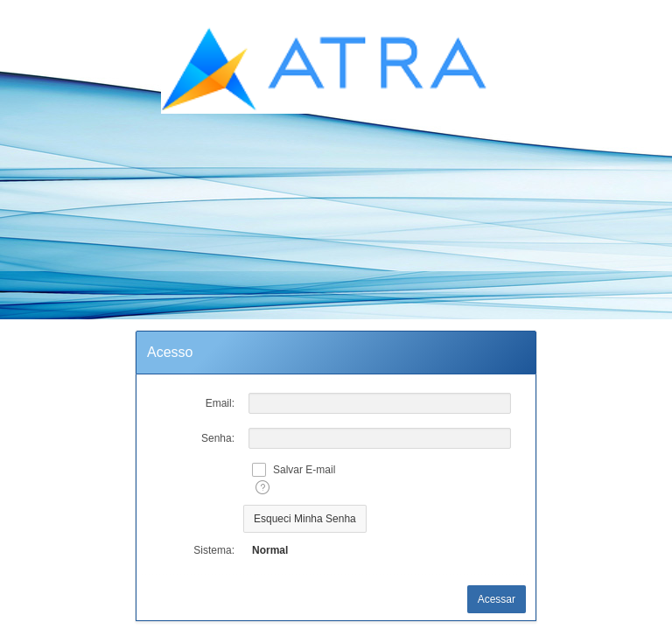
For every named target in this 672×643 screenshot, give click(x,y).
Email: (220, 403)
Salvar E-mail (304, 470)
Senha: (218, 438)
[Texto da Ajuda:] (262, 487)
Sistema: (214, 550)
